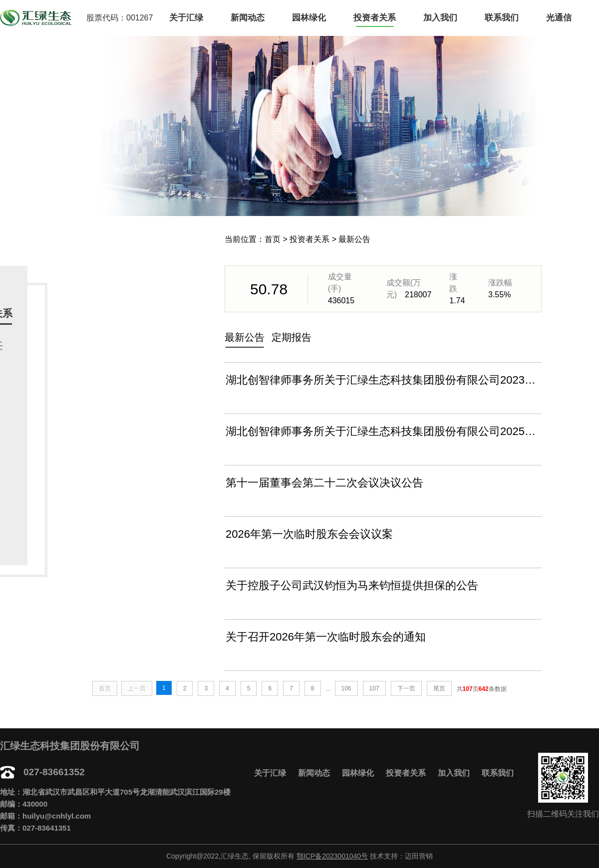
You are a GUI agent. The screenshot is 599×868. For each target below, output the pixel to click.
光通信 (559, 18)
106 (346, 688)
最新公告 (354, 239)
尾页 (439, 688)
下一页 (406, 688)
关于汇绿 (186, 18)
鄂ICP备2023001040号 (332, 856)
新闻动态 (248, 18)
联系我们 (502, 18)
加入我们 (440, 18)
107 (374, 688)
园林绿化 (309, 18)
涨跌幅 (500, 283)
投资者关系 (375, 18)
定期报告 (292, 337)
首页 (273, 239)
